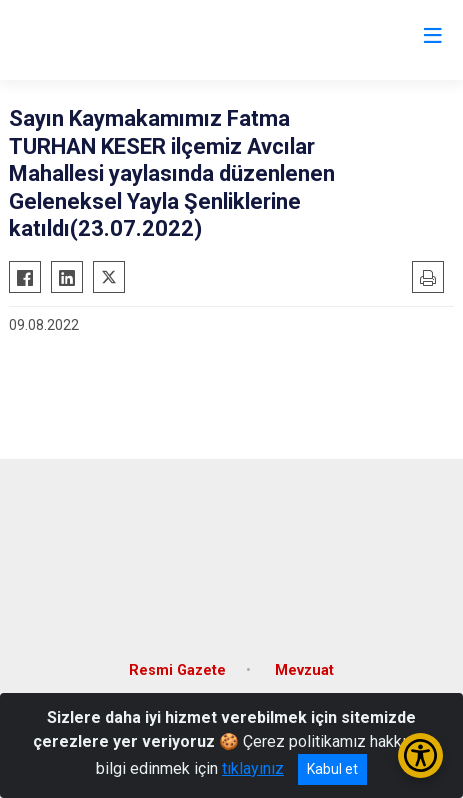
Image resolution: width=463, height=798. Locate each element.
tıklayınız (253, 768)
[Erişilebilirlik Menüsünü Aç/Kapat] (420, 755)
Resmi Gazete (177, 670)
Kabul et (332, 769)
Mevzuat (304, 670)
